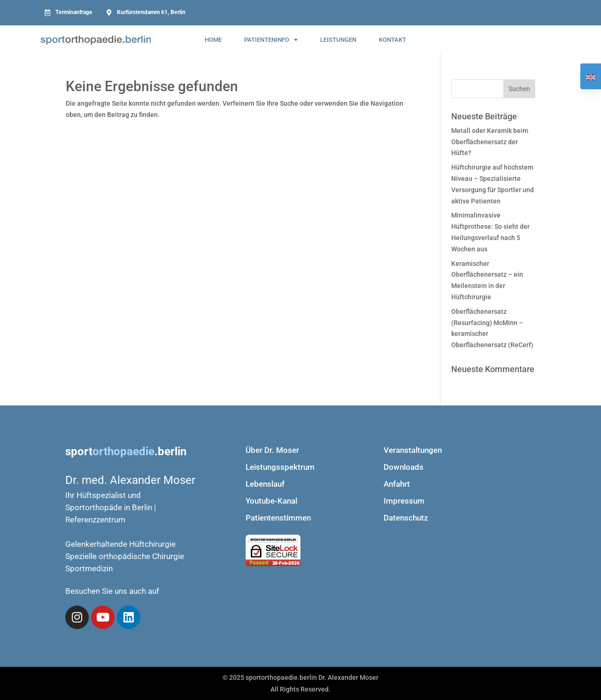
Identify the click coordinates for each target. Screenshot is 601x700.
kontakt (393, 40)
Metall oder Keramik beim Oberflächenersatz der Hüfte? (490, 142)
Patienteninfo (271, 40)
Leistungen (338, 40)
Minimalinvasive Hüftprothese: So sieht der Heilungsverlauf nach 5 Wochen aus (490, 232)
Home (213, 40)
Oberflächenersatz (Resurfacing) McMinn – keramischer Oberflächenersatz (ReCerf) (492, 328)
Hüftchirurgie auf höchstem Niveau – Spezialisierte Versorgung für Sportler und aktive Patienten (493, 184)
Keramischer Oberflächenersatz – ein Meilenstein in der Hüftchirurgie (487, 280)
